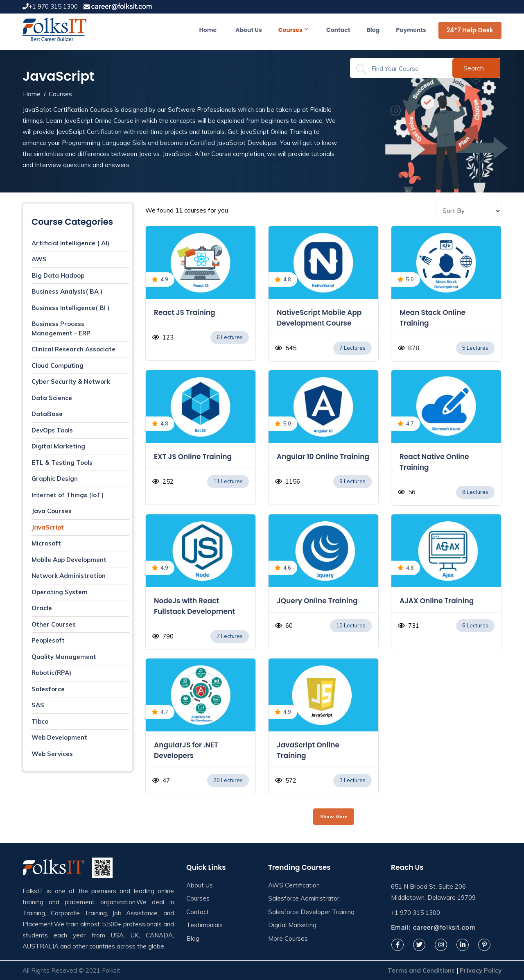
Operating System (60, 592)
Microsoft (46, 543)
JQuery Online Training (317, 601)
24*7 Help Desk (470, 30)
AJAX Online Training (437, 601)
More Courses (288, 938)
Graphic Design (55, 479)
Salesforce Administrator (304, 898)
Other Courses (54, 624)
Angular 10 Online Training (323, 457)
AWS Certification (294, 885)
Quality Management (64, 657)
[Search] (406, 69)
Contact (338, 30)
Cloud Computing (58, 366)
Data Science (52, 398)
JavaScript (48, 527)
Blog (373, 30)
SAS (38, 705)
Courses (293, 30)
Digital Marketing (58, 446)
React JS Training (185, 312)
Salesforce (48, 689)
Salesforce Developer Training (311, 912)
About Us (249, 30)
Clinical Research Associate (73, 349)
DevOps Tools (52, 430)
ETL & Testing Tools (62, 463)
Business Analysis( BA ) (67, 291)
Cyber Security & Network (71, 381)
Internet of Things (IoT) (68, 495)
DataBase (47, 414)
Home (208, 30)
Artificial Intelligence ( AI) (70, 243)
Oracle (42, 608)
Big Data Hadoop (58, 275)
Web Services (52, 754)
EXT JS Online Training (193, 457)
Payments (411, 30)
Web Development (59, 737)
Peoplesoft (48, 640)
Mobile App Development (69, 560)
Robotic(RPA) (51, 673)
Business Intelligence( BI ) (70, 308)
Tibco (40, 721)
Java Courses (52, 511)
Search (474, 68)
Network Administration (69, 576)
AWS (39, 259)
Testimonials (204, 925)
